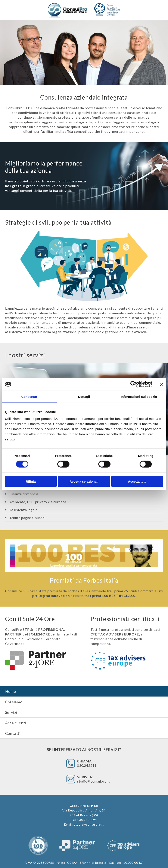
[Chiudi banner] (162, 384)
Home (11, 691)
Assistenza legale (24, 510)
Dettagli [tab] (84, 397)
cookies (71, 857)
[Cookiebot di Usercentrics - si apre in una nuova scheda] (133, 384)
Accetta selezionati (84, 481)
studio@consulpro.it (115, 765)
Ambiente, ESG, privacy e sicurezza (38, 502)
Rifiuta (31, 481)
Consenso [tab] (29, 397)
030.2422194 (67, 765)
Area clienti (16, 723)
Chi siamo (14, 702)
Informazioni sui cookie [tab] (139, 397)
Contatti (13, 733)
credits (98, 857)
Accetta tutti (137, 481)
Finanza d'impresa (24, 494)
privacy (84, 857)
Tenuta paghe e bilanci (28, 518)
